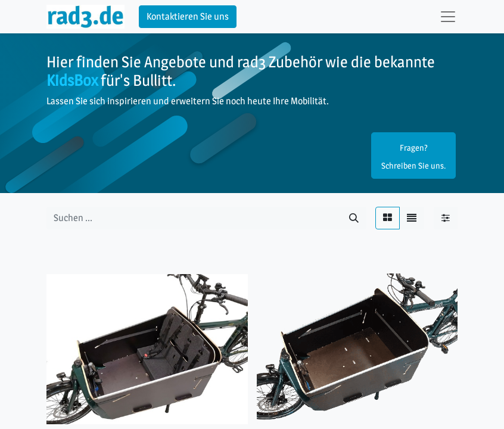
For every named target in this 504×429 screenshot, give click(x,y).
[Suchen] (354, 218)
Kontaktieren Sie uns (188, 16)
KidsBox (72, 80)
